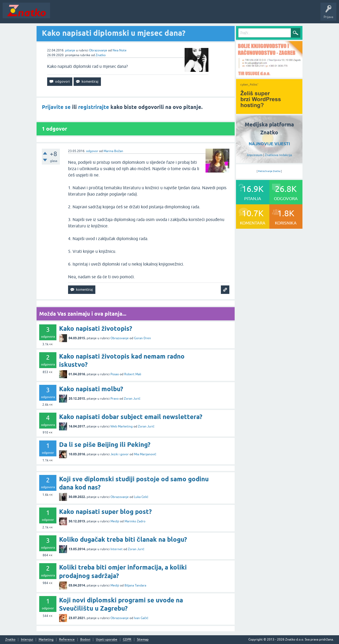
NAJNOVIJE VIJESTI (269, 144)
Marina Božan (113, 151)
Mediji (115, 521)
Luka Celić (141, 497)
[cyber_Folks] (269, 112)
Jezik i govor (120, 454)
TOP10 (170, 14)
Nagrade (187, 14)
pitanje (70, 50)
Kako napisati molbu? (91, 389)
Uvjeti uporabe (107, 640)
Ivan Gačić (141, 618)
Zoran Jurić (132, 399)
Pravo (115, 399)
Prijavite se (56, 107)
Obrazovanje (98, 50)
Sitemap (143, 640)
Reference (67, 640)
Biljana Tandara (135, 585)
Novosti (59, 14)
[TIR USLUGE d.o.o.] (269, 76)
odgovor (92, 151)
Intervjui (27, 640)
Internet (117, 549)
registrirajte (94, 107)
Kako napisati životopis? (96, 328)
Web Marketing (122, 426)
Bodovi (85, 640)
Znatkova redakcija (278, 155)
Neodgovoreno (82, 14)
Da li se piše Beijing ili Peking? (105, 445)
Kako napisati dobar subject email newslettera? (131, 417)
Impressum (255, 155)
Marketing (46, 640)
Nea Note (120, 50)
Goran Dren (142, 338)
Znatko (101, 55)
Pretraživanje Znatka (269, 171)
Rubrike (104, 14)
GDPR (127, 640)
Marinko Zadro (135, 521)
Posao (115, 374)
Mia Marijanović (145, 454)
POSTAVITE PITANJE (131, 14)
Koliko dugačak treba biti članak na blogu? (123, 539)
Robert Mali (133, 374)
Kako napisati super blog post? (105, 512)
